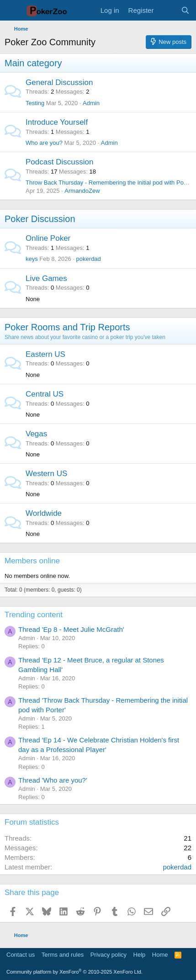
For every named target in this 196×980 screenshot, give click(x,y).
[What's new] (167, 10)
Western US (46, 474)
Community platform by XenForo (74, 972)
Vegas (36, 434)
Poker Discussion (40, 219)
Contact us (21, 955)
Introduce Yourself (57, 122)
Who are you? (44, 143)
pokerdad (89, 259)
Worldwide (44, 513)
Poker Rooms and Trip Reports (67, 327)
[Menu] (13, 11)
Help (140, 955)
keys (32, 259)
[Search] (185, 10)
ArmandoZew (82, 191)
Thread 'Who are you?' (53, 780)
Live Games (46, 278)
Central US (45, 394)
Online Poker (48, 238)
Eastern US (45, 354)
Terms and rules (63, 955)
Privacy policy (109, 955)
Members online (32, 561)
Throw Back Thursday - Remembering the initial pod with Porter (109, 183)
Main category (33, 63)
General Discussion (59, 82)
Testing (35, 103)
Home (160, 955)
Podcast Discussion (59, 162)
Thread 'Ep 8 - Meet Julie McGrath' (71, 629)
